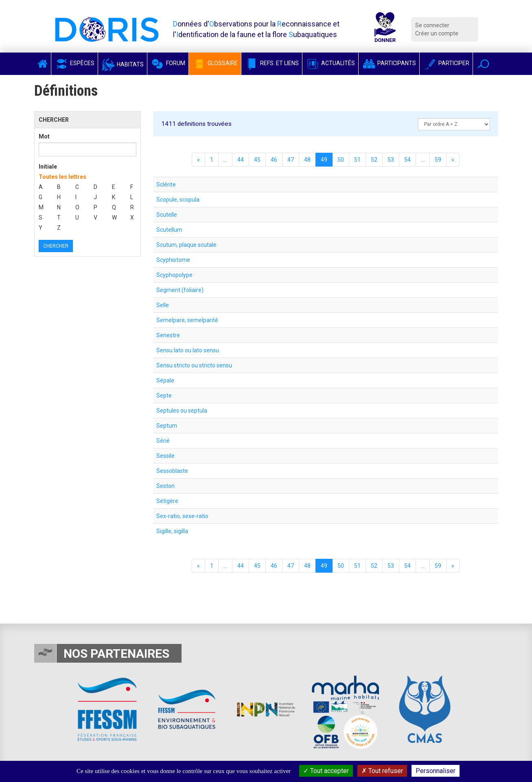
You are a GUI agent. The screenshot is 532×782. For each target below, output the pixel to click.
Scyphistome (173, 260)
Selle (163, 305)
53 (391, 160)
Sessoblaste (172, 471)
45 (257, 160)
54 (407, 160)
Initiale (48, 167)
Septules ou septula (182, 411)
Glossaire (215, 63)
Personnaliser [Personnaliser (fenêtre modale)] (436, 771)
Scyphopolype (174, 275)
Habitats (123, 64)
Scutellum (169, 230)
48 (307, 160)
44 (241, 160)
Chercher (56, 246)
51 (357, 160)
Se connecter (432, 25)
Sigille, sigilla (172, 531)
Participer (446, 63)
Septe (164, 395)
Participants (389, 63)
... (225, 160)
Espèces (74, 63)
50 (341, 160)
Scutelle (167, 215)
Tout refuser (382, 771)
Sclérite (166, 185)
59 (438, 160)
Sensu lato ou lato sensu (188, 350)
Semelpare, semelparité (187, 320)
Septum (167, 426)
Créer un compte (437, 33)
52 (374, 160)
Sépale (165, 380)
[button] (483, 64)
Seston (165, 486)
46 (274, 160)
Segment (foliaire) (180, 290)
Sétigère (167, 501)
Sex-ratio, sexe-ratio (182, 516)
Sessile (165, 456)
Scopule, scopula (178, 200)
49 (324, 160)
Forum (168, 63)
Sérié (163, 441)
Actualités (330, 63)
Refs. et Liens (272, 63)
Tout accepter (326, 771)
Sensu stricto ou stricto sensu (194, 365)
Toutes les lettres (62, 177)
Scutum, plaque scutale (186, 245)
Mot (44, 136)
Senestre (168, 335)
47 (291, 160)
